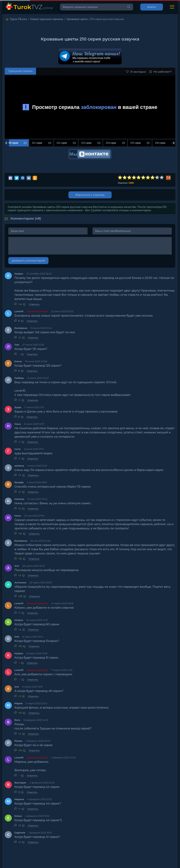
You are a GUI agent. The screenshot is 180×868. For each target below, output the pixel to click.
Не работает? (161, 72)
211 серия (37, 143)
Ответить (34, 304)
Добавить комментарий (28, 261)
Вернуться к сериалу (90, 195)
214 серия (111, 143)
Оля (17, 637)
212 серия (62, 143)
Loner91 (19, 311)
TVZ (33, 7)
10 (162, 178)
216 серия (160, 143)
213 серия (86, 143)
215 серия (136, 143)
